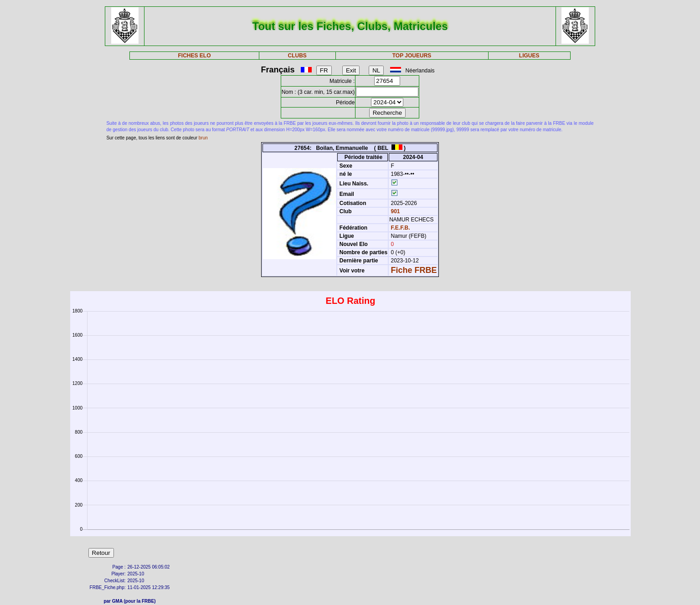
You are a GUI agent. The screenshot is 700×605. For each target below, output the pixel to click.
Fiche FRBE (414, 270)
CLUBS (297, 56)
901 (394, 211)
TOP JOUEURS (412, 56)
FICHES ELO (194, 56)
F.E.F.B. (401, 228)
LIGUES (529, 56)
